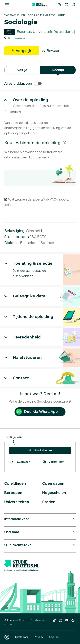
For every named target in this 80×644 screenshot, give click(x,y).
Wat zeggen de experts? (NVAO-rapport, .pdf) (36, 202)
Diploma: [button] (12, 243)
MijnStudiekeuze (40, 450)
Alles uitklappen (23, 83)
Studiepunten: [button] (17, 237)
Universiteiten (17, 502)
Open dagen (53, 484)
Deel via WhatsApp (37, 412)
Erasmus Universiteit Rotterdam (45, 32)
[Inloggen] (74, 5)
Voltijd (22, 70)
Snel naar (12, 532)
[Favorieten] (67, 5)
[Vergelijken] (59, 5)
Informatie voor (17, 519)
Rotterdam (16, 38)
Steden (49, 502)
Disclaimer (22, 637)
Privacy (39, 637)
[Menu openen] (7, 5)
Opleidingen (15, 484)
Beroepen (13, 493)
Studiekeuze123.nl (18, 545)
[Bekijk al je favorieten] (20, 462)
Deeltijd (58, 70)
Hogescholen (54, 493)
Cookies (54, 637)
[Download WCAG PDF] (7, 637)
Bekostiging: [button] (15, 231)
